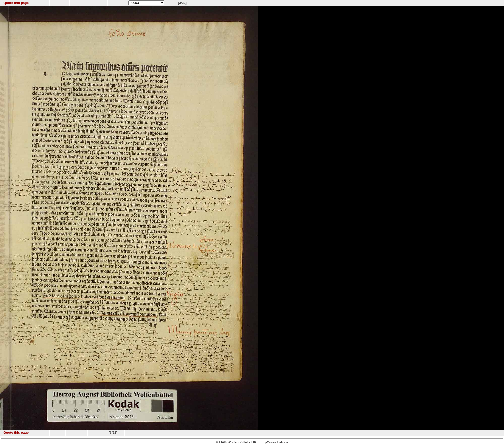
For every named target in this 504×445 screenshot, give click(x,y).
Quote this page (16, 3)
